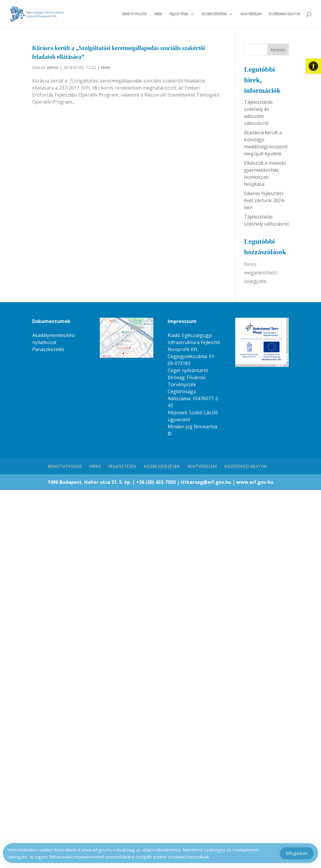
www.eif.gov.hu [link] (255, 482)
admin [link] (53, 67)
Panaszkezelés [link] (48, 349)
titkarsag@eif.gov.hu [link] (206, 482)
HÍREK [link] (158, 14)
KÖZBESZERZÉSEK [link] (214, 14)
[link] (313, 66)
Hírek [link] (105, 67)
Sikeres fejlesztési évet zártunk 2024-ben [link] (265, 200)
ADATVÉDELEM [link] (251, 14)
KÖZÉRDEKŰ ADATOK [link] (284, 14)
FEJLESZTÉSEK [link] (179, 14)
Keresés (278, 50)
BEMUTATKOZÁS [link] (134, 14)
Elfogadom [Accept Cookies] (297, 855)
